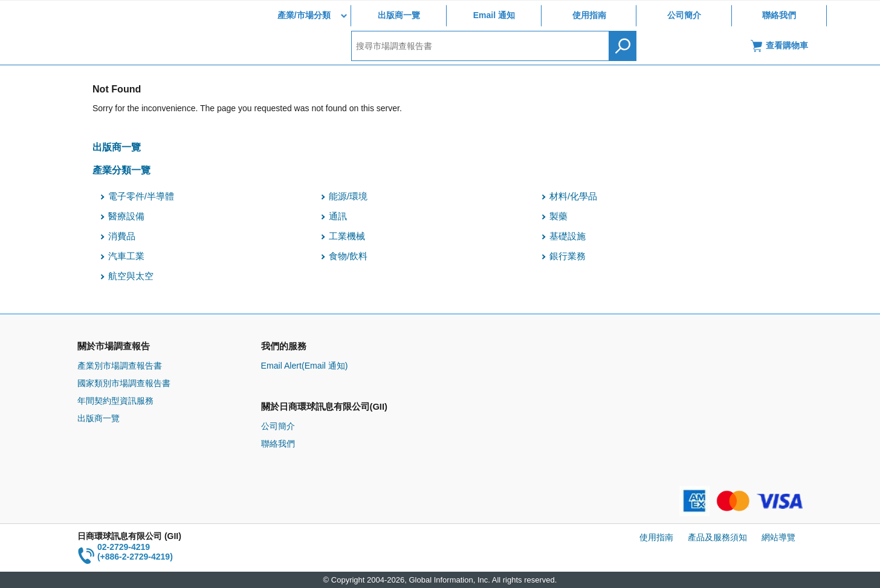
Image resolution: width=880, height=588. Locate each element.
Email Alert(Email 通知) (305, 366)
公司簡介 (684, 15)
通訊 (338, 216)
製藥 (558, 216)
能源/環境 (348, 196)
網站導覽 (778, 537)
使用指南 (589, 15)
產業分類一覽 (121, 170)
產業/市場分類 (304, 15)
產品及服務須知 (717, 537)
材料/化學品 (573, 196)
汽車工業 (126, 256)
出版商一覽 (399, 15)
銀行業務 (568, 256)
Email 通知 (494, 15)
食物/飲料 (348, 256)
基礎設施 (568, 236)
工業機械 (347, 236)
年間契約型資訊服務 (115, 401)
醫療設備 (126, 216)
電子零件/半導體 (141, 196)
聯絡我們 (779, 15)
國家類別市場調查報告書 (124, 383)
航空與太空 (131, 276)
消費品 (122, 236)
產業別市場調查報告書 (120, 366)
